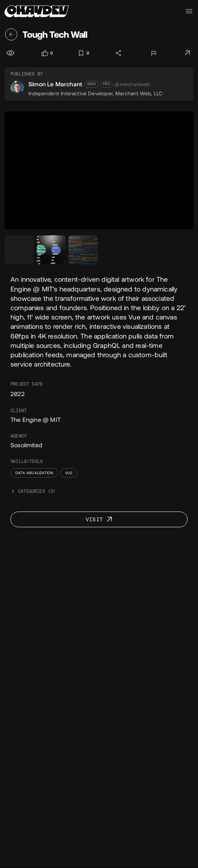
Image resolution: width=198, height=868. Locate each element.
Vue (69, 473)
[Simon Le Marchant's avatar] (17, 87)
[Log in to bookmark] (83, 53)
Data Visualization (34, 473)
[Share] (119, 53)
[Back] (11, 34)
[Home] (37, 11)
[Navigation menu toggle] (189, 11)
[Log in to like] (47, 53)
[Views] (11, 53)
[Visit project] (188, 53)
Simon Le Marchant (55, 84)
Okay (92, 84)
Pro (106, 84)
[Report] (153, 53)
